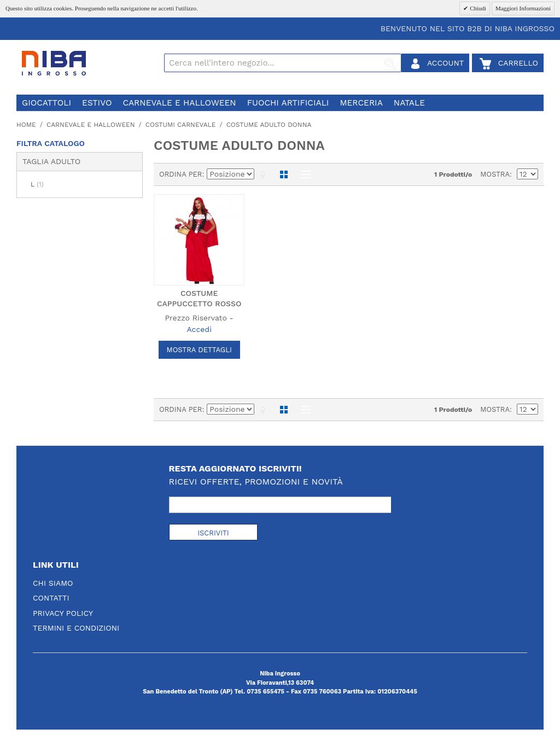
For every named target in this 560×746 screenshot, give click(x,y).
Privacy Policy (63, 613)
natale (409, 103)
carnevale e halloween (179, 103)
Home (26, 125)
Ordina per (181, 174)
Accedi (199, 329)
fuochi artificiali (288, 103)
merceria (361, 103)
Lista (303, 174)
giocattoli (46, 103)
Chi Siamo (53, 583)
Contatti (51, 598)
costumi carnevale (181, 125)
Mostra (495, 174)
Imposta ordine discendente (265, 174)
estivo (97, 103)
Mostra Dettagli (199, 350)
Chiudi (477, 8)
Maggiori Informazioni (523, 8)
